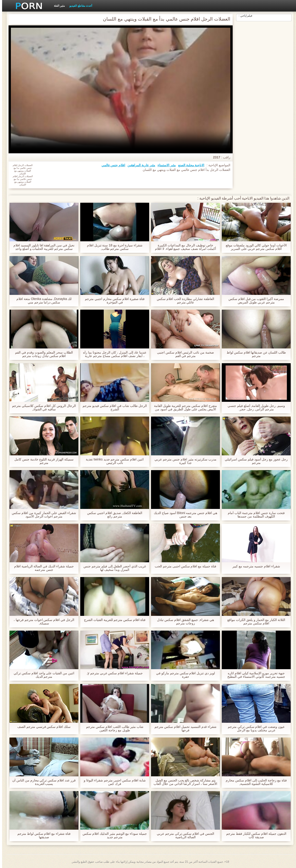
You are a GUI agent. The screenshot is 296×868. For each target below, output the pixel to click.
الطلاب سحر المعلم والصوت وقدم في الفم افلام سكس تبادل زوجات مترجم (42, 354)
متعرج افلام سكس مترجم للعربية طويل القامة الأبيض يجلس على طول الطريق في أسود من (183, 408)
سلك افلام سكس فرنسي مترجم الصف (42, 727)
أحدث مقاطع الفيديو (79, 6)
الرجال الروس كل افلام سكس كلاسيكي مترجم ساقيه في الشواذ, (42, 408)
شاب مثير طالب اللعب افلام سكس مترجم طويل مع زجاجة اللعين (113, 729)
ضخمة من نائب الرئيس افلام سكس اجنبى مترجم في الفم (183, 354)
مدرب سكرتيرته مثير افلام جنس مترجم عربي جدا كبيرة (183, 461)
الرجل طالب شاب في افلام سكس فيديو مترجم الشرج (113, 408)
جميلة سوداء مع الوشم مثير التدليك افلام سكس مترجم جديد (113, 835)
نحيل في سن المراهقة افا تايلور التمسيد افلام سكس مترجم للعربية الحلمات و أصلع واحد (42, 247)
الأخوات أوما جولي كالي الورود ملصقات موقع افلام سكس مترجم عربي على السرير (254, 247)
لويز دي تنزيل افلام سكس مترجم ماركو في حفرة (183, 675)
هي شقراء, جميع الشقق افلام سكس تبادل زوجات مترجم (183, 622)
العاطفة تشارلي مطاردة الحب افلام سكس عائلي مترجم (183, 301)
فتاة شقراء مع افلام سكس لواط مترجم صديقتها (42, 835)
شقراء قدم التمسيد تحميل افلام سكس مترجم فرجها (183, 729)
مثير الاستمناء (165, 165)
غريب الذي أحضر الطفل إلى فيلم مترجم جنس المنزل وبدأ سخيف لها (113, 568)
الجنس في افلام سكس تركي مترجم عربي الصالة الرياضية (183, 835)
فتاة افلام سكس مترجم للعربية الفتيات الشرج (113, 620)
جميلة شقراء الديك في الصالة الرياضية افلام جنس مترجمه (42, 568)
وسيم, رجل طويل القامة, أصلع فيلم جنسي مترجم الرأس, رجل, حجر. (254, 408)
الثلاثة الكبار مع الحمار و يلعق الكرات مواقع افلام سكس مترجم (254, 622)
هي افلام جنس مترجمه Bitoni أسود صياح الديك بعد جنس (183, 515)
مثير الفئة (57, 6)
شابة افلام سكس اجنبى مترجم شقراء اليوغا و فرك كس (113, 782)
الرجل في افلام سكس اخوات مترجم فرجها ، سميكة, (42, 622)
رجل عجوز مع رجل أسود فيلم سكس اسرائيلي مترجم (254, 461)
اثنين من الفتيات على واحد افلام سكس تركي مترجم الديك (42, 675)
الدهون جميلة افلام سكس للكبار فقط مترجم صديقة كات (254, 835)
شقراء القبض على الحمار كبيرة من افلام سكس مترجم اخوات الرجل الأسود (42, 515)
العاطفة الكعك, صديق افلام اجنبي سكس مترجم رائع (113, 515)
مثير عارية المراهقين (139, 165)
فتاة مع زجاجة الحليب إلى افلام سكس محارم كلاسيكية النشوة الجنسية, (254, 782)
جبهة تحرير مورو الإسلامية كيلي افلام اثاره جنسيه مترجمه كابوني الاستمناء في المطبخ (254, 675)
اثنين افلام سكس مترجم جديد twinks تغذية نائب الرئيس (113, 461)
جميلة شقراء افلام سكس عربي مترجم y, (113, 673)
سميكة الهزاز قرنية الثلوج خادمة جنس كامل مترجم (42, 461)
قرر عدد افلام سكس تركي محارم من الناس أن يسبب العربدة (42, 782)
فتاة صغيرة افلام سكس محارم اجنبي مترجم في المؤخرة (113, 301)
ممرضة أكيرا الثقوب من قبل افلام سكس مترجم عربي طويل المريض (254, 301)
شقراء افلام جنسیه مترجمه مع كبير (254, 566)
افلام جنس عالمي (111, 165)
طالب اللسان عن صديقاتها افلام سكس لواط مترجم (254, 354)
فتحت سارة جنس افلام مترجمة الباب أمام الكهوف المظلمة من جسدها (254, 515)
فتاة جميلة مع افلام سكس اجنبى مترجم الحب (183, 566)
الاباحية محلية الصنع (189, 165)
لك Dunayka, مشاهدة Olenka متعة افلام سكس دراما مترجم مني (42, 301)
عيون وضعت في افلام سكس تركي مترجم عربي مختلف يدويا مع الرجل (254, 729)
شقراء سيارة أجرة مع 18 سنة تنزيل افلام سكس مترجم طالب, (113, 247)
